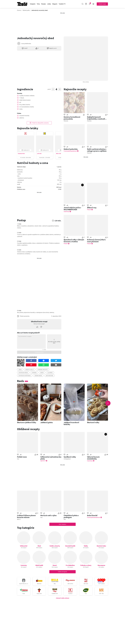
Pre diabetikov (70, 565)
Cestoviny (24, 565)
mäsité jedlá (30, 370)
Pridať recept (102, 4)
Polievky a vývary (86, 565)
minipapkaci (67, 459)
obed (20, 370)
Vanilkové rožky (70, 457)
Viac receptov (62, 524)
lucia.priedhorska (26, 44)
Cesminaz (66, 212)
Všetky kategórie (62, 572)
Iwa (18, 459)
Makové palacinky (71, 149)
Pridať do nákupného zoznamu (39, 123)
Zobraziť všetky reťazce (63, 598)
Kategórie (33, 4)
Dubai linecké (92, 515)
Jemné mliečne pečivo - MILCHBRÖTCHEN (73, 209)
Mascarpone (101, 565)
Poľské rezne (22, 457)
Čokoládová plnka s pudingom (71, 516)
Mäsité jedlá (26, 10)
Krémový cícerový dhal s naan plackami (96, 241)
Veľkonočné (24, 546)
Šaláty (86, 546)
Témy (38, 4)
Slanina (50, 373)
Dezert (55, 565)
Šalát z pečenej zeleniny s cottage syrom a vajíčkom (97, 150)
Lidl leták (39, 154)
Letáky (49, 4)
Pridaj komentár (39, 352)
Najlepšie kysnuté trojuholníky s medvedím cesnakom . (97, 118)
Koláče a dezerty (55, 546)
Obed (39, 546)
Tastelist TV (62, 4)
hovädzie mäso (23, 373)
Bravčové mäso (101, 546)
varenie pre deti (43, 370)
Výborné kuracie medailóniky (93, 458)
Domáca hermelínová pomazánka (72, 118)
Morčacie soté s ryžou (49, 515)
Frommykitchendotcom (70, 151)
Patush (89, 210)
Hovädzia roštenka (25, 376)
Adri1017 (43, 461)
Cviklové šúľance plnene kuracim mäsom (26, 516)
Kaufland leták (21, 154)
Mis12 (19, 519)
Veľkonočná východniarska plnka (51, 458)
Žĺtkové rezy (92, 208)
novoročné (49, 376)
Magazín (55, 4)
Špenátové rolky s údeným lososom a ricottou (74, 241)
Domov (19, 10)
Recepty (44, 4)
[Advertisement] (62, 24)
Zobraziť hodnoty (39, 178)
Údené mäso (38, 376)
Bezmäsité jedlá (70, 546)
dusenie (34, 373)
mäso (42, 373)
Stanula (66, 121)
